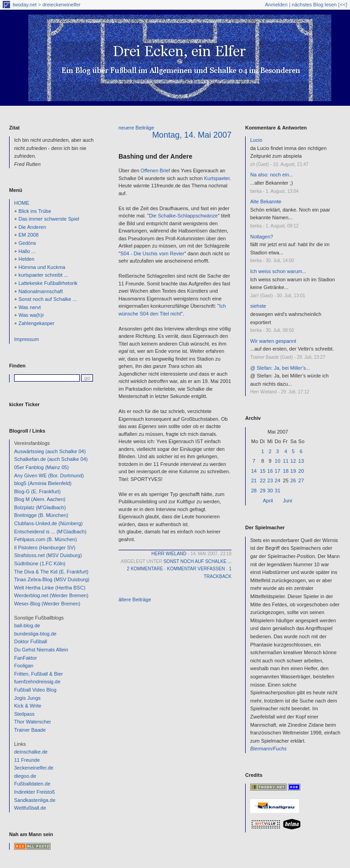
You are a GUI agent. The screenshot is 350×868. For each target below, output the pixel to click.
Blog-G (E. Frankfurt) (37, 491)
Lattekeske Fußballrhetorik (48, 283)
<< (342, 5)
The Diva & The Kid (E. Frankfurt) (51, 572)
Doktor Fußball (31, 641)
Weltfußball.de (30, 808)
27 (301, 480)
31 (278, 491)
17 (278, 471)
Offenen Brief (155, 170)
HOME (22, 203)
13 (301, 461)
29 (262, 491)
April (268, 501)
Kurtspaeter (217, 178)
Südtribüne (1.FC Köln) (40, 563)
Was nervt (29, 307)
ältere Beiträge (135, 599)
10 (278, 461)
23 (270, 480)
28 (254, 491)
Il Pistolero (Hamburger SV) (45, 548)
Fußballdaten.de (32, 784)
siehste (258, 306)
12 (293, 461)
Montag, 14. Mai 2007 (192, 135)
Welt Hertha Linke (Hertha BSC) (50, 588)
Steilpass (24, 714)
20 (301, 471)
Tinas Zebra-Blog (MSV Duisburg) (52, 579)
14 (254, 471)
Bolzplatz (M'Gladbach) (40, 507)
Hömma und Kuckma (42, 267)
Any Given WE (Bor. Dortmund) (49, 475)
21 (254, 480)
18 (286, 471)
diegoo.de (25, 776)
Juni (288, 501)
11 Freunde (27, 760)
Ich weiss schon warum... (278, 271)
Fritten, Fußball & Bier (39, 674)
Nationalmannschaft (40, 291)
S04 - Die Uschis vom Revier (152, 253)
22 (262, 480)
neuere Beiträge (136, 128)
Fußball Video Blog (35, 690)
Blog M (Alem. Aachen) (40, 499)
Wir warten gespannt (273, 341)
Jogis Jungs (27, 698)
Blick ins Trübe (35, 211)
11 (286, 461)
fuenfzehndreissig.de (37, 682)
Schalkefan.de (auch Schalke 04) (51, 459)
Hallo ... (27, 251)
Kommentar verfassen (196, 569)
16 (270, 471)
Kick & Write (28, 706)
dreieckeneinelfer (62, 5)
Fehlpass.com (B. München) (46, 539)
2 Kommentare (145, 569)
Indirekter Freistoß (34, 792)
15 (262, 471)
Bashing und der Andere (155, 156)
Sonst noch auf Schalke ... (47, 299)
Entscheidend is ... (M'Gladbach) (50, 532)
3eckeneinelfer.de (34, 768)
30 (270, 491)
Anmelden (277, 5)
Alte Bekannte (266, 201)
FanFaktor (26, 658)
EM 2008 (28, 235)
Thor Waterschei (32, 722)
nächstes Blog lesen (314, 5)
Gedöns (27, 243)
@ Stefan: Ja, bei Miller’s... (280, 368)
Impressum (26, 339)
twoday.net (25, 5)
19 (293, 471)
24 (278, 480)
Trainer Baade (30, 730)
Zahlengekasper (36, 323)
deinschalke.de (31, 752)
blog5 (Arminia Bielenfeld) (43, 483)
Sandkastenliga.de (35, 800)
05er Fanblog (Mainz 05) (41, 467)
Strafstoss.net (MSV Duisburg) (48, 555)
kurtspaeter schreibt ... (43, 275)
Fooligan (24, 666)
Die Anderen (32, 227)
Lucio (256, 140)
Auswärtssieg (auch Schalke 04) (50, 451)
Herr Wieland (169, 554)
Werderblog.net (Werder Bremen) (51, 595)
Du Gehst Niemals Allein (41, 650)
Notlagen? (262, 237)
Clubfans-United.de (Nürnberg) (48, 523)
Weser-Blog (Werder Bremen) (47, 604)
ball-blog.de (27, 625)
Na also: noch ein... (272, 175)
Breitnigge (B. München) (41, 515)
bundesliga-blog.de (35, 634)
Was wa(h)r (31, 315)
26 (293, 480)
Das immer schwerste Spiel (49, 219)
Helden (26, 259)
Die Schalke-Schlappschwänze (183, 216)
